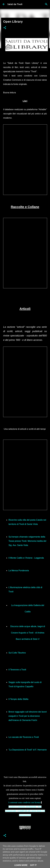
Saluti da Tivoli (15, 4)
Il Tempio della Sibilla (18, 699)
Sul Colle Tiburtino (17, 653)
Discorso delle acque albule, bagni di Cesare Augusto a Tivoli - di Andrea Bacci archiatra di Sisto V (28, 633)
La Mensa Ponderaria (19, 571)
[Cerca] (46, 4)
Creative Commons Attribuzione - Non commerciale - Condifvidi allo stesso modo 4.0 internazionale (25, 811)
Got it (33, 865)
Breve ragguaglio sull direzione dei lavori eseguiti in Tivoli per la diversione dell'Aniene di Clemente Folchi (28, 716)
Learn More (21, 865)
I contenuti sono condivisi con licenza (25, 802)
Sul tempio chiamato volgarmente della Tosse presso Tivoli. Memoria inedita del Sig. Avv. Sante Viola (27, 541)
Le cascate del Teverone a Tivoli (24, 737)
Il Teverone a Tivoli (17, 670)
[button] (5, 28)
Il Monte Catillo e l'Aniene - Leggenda (26, 558)
